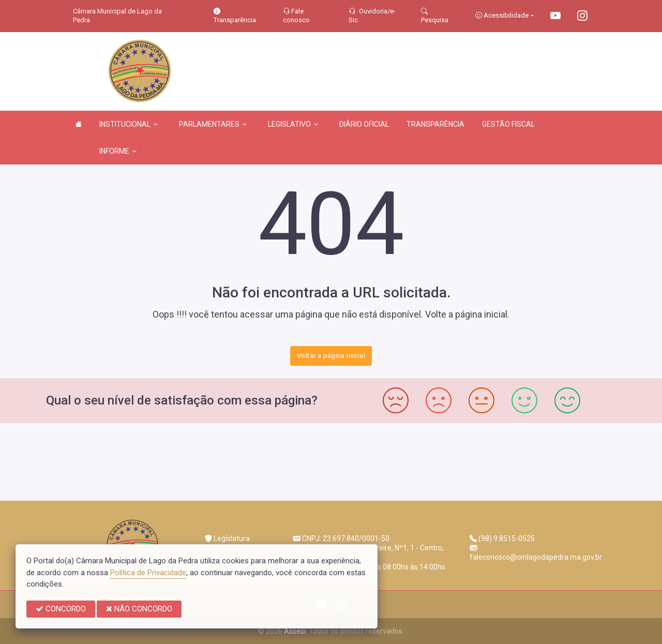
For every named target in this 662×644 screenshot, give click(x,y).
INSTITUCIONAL (129, 124)
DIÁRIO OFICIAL (364, 124)
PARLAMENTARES (213, 124)
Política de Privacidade (148, 573)
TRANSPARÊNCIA (435, 124)
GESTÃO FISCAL (508, 124)
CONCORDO (61, 609)
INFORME (118, 151)
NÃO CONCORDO (139, 609)
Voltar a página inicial (331, 356)
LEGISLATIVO (293, 124)
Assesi (295, 631)
